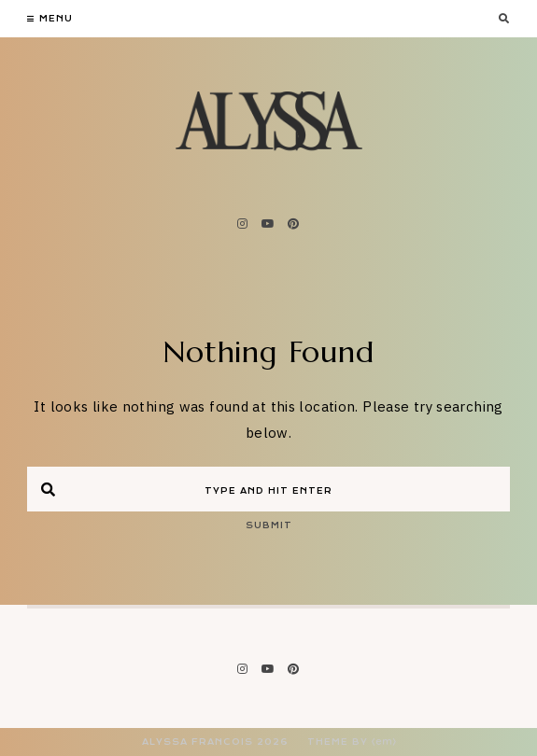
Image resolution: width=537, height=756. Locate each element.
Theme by (352, 742)
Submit (269, 525)
